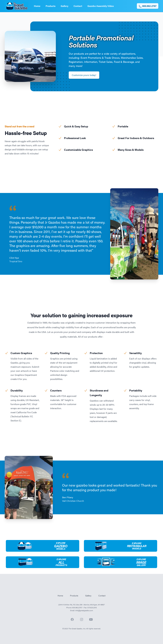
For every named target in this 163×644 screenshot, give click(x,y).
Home (37, 6)
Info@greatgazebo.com (84, 610)
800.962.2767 (148, 6)
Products (51, 6)
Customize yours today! (84, 75)
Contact (78, 6)
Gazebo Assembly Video (101, 6)
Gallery (64, 6)
